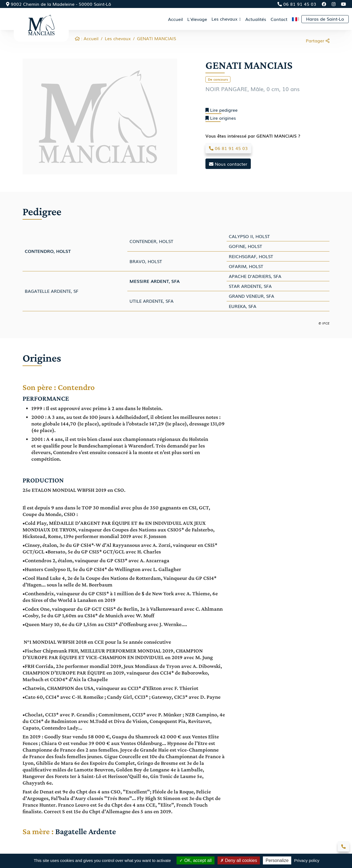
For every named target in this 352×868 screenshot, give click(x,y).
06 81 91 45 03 (297, 4)
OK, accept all (195, 860)
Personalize (277, 860)
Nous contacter (228, 164)
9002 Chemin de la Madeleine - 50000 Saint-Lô (59, 4)
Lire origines (221, 118)
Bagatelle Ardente (86, 831)
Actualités (256, 19)
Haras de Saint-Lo (325, 19)
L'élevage (197, 19)
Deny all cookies (239, 860)
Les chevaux (118, 38)
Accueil (175, 19)
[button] (295, 19)
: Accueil (87, 38)
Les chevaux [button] (225, 19)
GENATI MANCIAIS (156, 38)
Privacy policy (307, 860)
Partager (318, 40)
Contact (279, 19)
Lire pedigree (222, 110)
